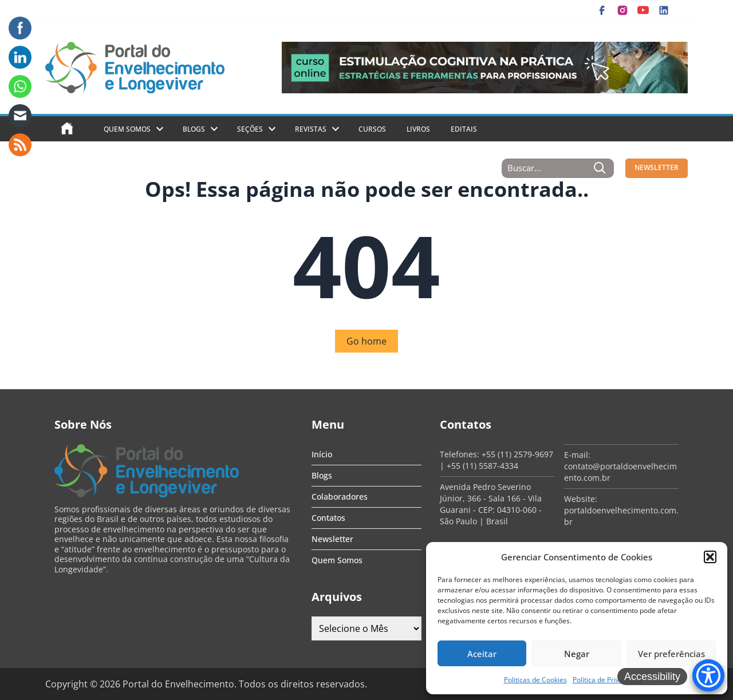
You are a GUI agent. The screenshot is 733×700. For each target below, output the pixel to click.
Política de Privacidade (608, 680)
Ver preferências (671, 654)
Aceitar (482, 654)
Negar (577, 654)
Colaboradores (340, 497)
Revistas (311, 129)
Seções (250, 129)
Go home (366, 341)
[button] (710, 557)
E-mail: (577, 455)
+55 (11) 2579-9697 (517, 454)
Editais (464, 129)
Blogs (194, 129)
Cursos (372, 129)
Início (322, 454)
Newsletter (332, 539)
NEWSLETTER (657, 167)
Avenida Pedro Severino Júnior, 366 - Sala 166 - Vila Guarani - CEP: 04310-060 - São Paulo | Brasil (491, 504)
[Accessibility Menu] (708, 675)
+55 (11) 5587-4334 (482, 466)
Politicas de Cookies (535, 680)
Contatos (328, 518)
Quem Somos (127, 129)
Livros (418, 129)
